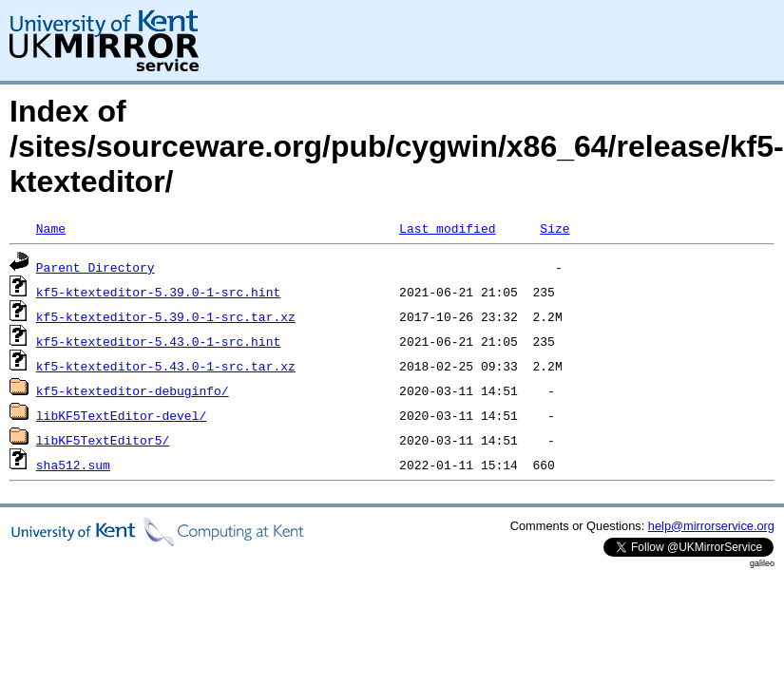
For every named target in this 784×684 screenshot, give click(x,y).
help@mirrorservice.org (711, 526)
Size (555, 228)
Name (51, 228)
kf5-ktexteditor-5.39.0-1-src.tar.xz (166, 316)
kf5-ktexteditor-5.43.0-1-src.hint (158, 341)
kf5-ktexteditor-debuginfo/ (133, 390)
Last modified (447, 228)
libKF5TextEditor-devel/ (121, 415)
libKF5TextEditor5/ (103, 440)
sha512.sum (73, 465)
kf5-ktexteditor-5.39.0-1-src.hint (158, 292)
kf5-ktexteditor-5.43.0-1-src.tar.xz (166, 366)
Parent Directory (96, 267)
